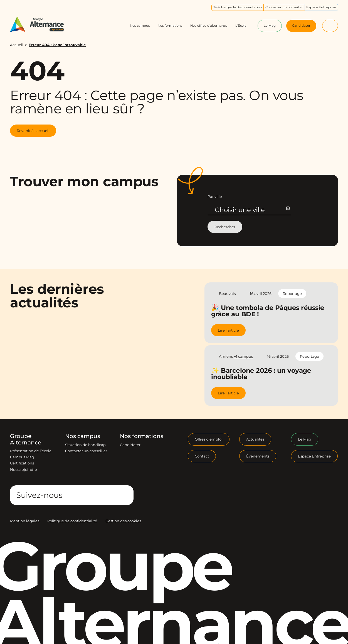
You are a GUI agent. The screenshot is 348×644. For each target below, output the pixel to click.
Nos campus (83, 436)
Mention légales (25, 521)
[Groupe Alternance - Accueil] (41, 24)
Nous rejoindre (24, 469)
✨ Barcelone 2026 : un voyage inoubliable (261, 374)
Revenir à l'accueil (33, 131)
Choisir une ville (252, 210)
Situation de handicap (85, 445)
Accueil (17, 45)
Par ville (215, 197)
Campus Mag (22, 457)
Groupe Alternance (26, 439)
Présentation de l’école (31, 451)
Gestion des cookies (123, 521)
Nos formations (142, 436)
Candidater (130, 445)
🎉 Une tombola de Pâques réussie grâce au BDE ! (268, 311)
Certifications (22, 463)
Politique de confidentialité (72, 521)
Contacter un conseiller (86, 451)
